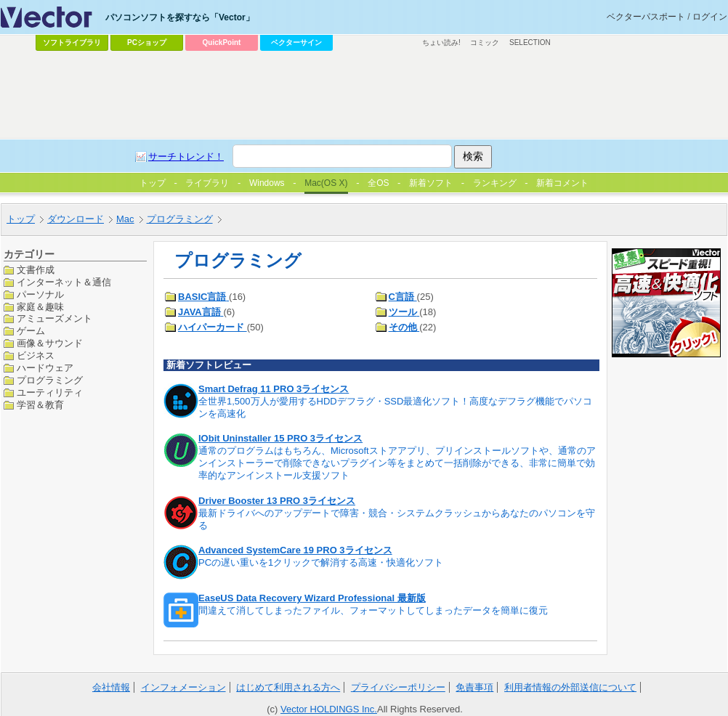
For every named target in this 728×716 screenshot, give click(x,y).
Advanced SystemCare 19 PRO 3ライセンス (295, 550)
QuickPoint (222, 42)
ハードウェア (45, 368)
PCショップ (147, 42)
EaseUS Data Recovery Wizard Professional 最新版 (312, 598)
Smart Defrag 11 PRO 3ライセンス (274, 389)
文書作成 (36, 270)
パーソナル (40, 294)
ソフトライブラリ (72, 42)
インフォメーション (183, 687)
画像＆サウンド (50, 343)
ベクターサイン (296, 42)
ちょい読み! (441, 42)
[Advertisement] (329, 164)
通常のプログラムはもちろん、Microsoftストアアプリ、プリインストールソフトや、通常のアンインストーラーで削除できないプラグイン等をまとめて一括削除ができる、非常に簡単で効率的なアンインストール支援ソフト (397, 463)
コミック (485, 42)
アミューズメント (54, 318)
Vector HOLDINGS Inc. (329, 709)
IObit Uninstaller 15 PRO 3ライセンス (280, 438)
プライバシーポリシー (398, 687)
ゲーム (31, 331)
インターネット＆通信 (64, 282)
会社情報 (111, 687)
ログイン (710, 17)
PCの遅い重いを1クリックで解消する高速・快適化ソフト (321, 562)
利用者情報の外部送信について (570, 687)
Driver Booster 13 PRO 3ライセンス (277, 501)
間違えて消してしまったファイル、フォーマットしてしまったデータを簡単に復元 (373, 610)
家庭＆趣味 (40, 307)
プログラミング (50, 380)
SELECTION (530, 42)
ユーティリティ (50, 392)
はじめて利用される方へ (288, 687)
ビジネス (36, 355)
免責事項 (474, 687)
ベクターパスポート (646, 17)
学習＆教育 (40, 405)
